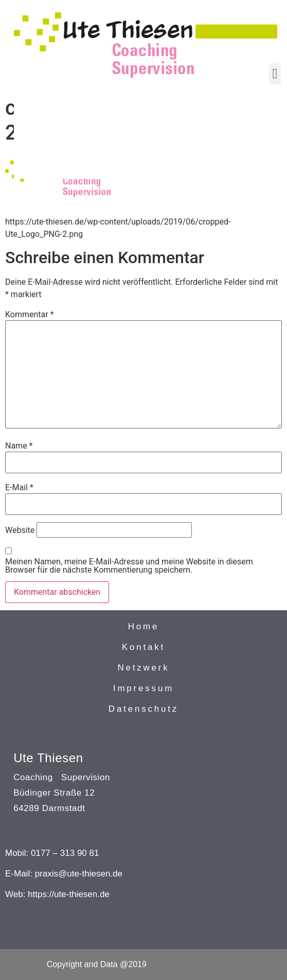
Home (144, 626)
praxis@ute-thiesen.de (79, 874)
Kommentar (30, 315)
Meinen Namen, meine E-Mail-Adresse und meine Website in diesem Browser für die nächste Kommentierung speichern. (129, 566)
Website (20, 530)
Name (19, 446)
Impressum (143, 688)
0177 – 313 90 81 (65, 853)
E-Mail (19, 488)
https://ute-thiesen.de (69, 894)
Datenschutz (143, 709)
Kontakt (143, 647)
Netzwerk (143, 668)
